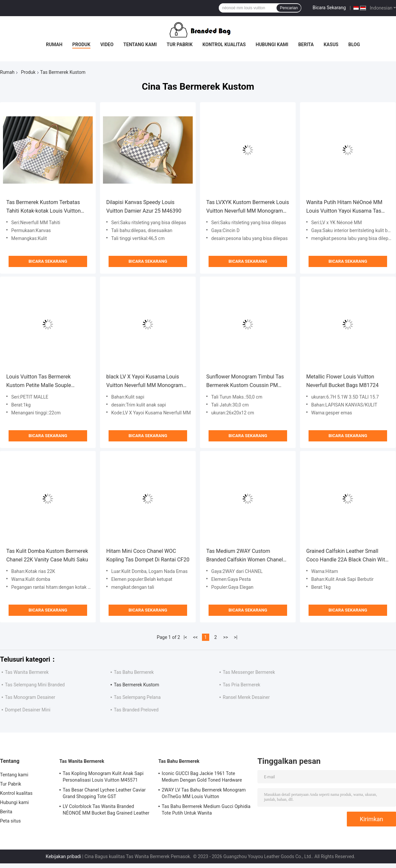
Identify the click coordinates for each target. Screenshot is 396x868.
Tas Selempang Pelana (137, 697)
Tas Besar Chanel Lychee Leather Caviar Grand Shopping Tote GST (104, 793)
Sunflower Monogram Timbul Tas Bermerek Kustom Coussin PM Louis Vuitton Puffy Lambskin (245, 382)
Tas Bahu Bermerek (134, 672)
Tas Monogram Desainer (30, 697)
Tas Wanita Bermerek (27, 672)
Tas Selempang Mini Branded (35, 685)
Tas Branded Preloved (136, 710)
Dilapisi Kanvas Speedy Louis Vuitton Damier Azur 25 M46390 (144, 207)
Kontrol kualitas (224, 45)
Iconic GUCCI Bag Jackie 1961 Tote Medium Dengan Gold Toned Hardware (202, 777)
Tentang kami (140, 45)
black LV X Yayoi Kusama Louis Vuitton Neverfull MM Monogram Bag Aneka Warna (145, 382)
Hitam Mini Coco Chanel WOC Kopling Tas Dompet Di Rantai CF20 (148, 555)
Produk (81, 45)
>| (236, 637)
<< (195, 637)
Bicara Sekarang (329, 8)
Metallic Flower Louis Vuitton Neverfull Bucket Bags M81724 (342, 381)
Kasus (331, 45)
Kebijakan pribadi (64, 856)
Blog (354, 45)
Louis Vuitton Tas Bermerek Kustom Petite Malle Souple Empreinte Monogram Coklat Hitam (48, 382)
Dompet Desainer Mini (28, 710)
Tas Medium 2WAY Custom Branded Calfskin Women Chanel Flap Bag (245, 556)
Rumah (54, 45)
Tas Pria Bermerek (242, 685)
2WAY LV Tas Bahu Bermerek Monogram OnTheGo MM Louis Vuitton (204, 793)
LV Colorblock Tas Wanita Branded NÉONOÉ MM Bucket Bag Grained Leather (106, 810)
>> (226, 637)
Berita (306, 45)
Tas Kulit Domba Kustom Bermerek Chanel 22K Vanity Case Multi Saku (47, 555)
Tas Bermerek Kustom (136, 685)
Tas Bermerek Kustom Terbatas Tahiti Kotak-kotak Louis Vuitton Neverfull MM (43, 207)
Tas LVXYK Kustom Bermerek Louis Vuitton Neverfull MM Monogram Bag (248, 207)
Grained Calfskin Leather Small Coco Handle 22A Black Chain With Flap (347, 556)
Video (107, 45)
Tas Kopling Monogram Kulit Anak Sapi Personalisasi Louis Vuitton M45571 (103, 777)
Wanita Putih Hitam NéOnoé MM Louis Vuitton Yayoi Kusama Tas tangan (344, 207)
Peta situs (10, 821)
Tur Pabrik (180, 45)
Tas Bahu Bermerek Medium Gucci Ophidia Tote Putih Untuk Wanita (206, 810)
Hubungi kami (272, 45)
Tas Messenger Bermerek (249, 672)
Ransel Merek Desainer (246, 697)
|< (185, 637)
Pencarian (289, 8)
